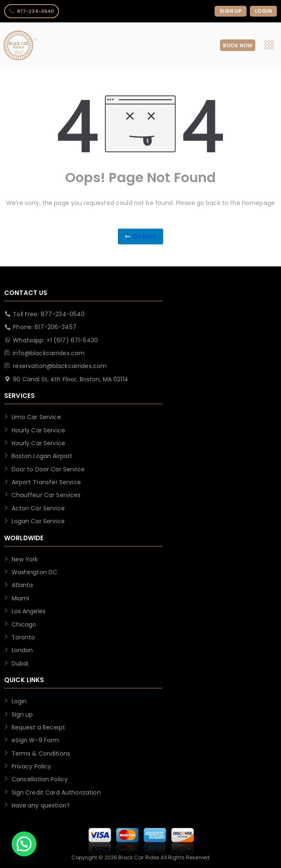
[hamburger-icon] (269, 45)
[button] (24, 844)
